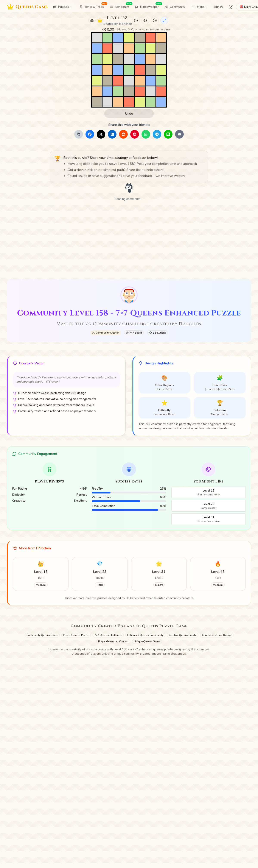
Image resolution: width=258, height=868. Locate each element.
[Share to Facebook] (90, 134)
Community (175, 7)
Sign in (218, 7)
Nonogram (121, 6)
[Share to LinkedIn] (112, 134)
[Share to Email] (179, 134)
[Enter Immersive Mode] (164, 20)
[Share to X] (101, 134)
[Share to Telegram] (157, 134)
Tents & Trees (93, 6)
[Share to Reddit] (123, 134)
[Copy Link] (79, 134)
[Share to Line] (168, 134)
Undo (129, 114)
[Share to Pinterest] (135, 134)
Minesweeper (148, 6)
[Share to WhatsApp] (146, 134)
